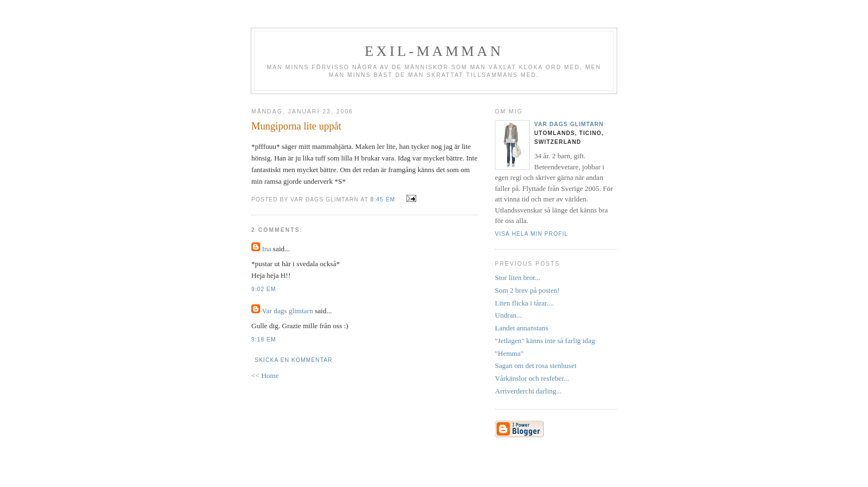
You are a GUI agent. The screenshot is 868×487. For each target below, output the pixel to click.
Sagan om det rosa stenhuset (536, 366)
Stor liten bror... (518, 278)
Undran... (508, 315)
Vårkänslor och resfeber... (532, 378)
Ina (267, 249)
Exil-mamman (434, 51)
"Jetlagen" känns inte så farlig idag (545, 341)
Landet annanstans (521, 328)
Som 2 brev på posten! (527, 290)
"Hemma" (509, 353)
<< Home (265, 375)
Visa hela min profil (531, 234)
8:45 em (383, 200)
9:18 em (264, 340)
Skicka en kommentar (294, 360)
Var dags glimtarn (287, 311)
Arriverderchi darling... (528, 391)
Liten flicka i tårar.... (524, 303)
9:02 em (264, 289)
